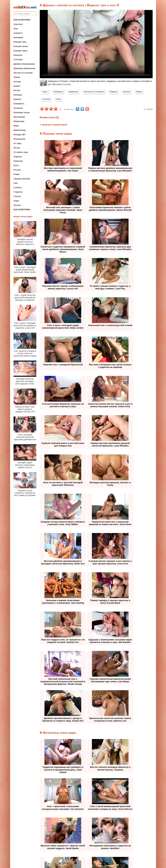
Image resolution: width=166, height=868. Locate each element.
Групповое (18, 58)
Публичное (18, 159)
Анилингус (18, 31)
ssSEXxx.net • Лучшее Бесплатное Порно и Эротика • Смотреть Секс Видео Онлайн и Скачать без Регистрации (86, 859)
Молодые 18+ (20, 133)
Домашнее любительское (25, 66)
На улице (17, 141)
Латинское (18, 106)
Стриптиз (18, 186)
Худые (16, 199)
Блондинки (18, 35)
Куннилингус (19, 102)
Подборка (18, 155)
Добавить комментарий (55, 125)
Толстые (17, 194)
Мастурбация (19, 115)
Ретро (16, 163)
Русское (17, 168)
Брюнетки (18, 53)
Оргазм (17, 146)
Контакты (109, 848)
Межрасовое (19, 119)
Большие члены (20, 49)
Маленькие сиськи (22, 110)
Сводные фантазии (22, 177)
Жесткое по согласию (23, 71)
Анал (16, 27)
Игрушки (17, 80)
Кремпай (17, 97)
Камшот (17, 84)
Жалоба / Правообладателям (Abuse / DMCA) (76, 848)
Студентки (18, 190)
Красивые (18, 93)
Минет (16, 124)
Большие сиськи (21, 44)
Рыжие (17, 172)
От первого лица (21, 150)
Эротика (17, 203)
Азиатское (18, 22)
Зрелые (17, 75)
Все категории (22, 18)
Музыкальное (19, 137)
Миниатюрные (20, 128)
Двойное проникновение (24, 62)
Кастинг (17, 88)
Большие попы (20, 40)
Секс (16, 181)
